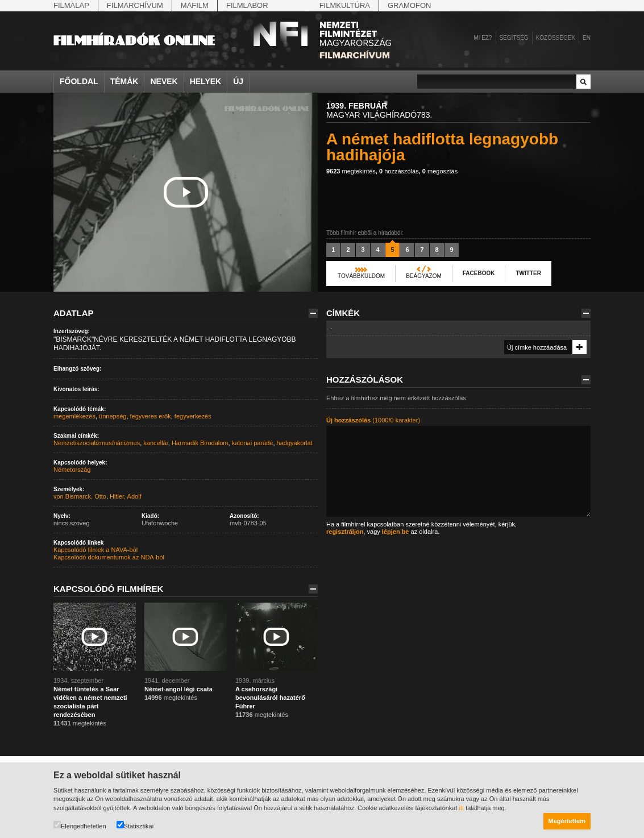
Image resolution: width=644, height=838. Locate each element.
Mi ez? (483, 38)
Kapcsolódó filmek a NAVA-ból (95, 550)
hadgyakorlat (295, 443)
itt (462, 808)
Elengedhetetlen (80, 825)
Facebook (479, 273)
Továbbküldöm (361, 276)
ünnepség (113, 416)
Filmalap (71, 5)
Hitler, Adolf (126, 496)
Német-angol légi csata (178, 689)
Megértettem (567, 821)
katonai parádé (253, 443)
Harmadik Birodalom (200, 443)
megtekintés (351, 171)
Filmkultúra (345, 5)
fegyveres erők (151, 416)
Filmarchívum (135, 5)
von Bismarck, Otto (80, 496)
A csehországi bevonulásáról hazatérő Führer (270, 698)
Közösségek (556, 38)
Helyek (206, 81)
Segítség (514, 38)
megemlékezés (74, 416)
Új (238, 81)
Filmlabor (247, 5)
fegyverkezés (193, 416)
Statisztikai (135, 825)
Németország (72, 470)
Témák (124, 81)
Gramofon (410, 5)
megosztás (440, 171)
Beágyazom (424, 276)
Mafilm (195, 5)
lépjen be (396, 532)
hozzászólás (399, 171)
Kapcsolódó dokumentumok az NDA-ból (109, 557)
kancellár (155, 443)
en (587, 38)
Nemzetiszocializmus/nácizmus (97, 443)
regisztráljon (345, 532)
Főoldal (79, 81)
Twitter (528, 273)
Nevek (164, 81)
